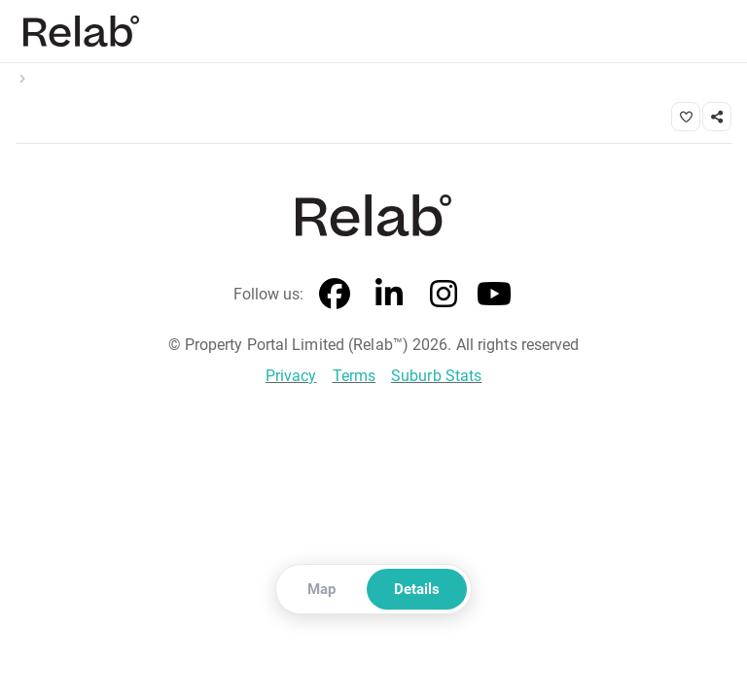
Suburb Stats (436, 376)
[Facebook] (336, 295)
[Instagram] (445, 295)
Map (321, 589)
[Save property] (686, 117)
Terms (355, 376)
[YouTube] (495, 295)
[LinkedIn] (390, 295)
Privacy (291, 376)
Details (417, 589)
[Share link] (717, 117)
